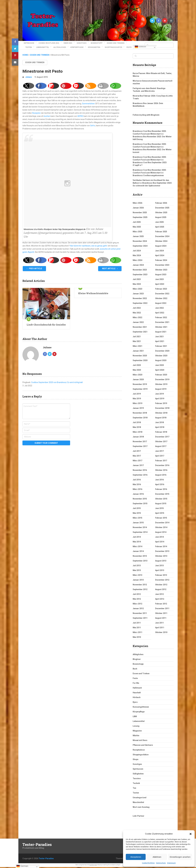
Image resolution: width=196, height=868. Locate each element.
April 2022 (160, 314)
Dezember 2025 (162, 209)
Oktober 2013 (161, 557)
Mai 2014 (137, 543)
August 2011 (161, 619)
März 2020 (137, 376)
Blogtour (137, 660)
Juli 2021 (137, 337)
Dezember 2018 (162, 409)
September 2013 (140, 562)
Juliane (29, 78)
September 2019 (140, 390)
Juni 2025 (159, 223)
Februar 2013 (161, 576)
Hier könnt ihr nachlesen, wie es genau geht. (89, 247)
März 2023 (137, 290)
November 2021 (140, 328)
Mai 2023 (137, 285)
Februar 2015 (161, 519)
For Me (136, 684)
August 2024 (161, 247)
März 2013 (137, 576)
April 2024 (160, 256)
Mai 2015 (137, 514)
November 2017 (140, 442)
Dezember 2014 (162, 524)
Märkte (136, 736)
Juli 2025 (137, 223)
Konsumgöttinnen (141, 708)
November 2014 (140, 528)
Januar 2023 (138, 295)
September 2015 (140, 504)
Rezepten (36, 114)
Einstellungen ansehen (180, 857)
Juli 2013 (137, 566)
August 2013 (161, 562)
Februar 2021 (161, 347)
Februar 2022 (161, 318)
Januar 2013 (138, 581)
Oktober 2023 (161, 271)
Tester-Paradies (37, 846)
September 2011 (140, 619)
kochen (47, 117)
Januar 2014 (138, 552)
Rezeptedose (139, 751)
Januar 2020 (138, 380)
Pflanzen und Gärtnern (143, 746)
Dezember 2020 (162, 352)
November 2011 (140, 614)
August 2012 (161, 590)
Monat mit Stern (140, 741)
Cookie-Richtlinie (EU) (49, 42)
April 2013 (160, 571)
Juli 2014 (137, 538)
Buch (135, 670)
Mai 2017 (137, 457)
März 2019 (137, 404)
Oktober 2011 (161, 614)
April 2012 (160, 600)
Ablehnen (157, 857)
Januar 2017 (138, 466)
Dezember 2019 (162, 380)
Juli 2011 (137, 624)
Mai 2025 (137, 228)
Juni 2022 (159, 309)
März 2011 (137, 633)
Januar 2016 (138, 495)
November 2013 (140, 557)
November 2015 (140, 500)
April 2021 (160, 342)
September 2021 (140, 333)
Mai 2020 (137, 371)
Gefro (93, 126)
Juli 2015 (137, 509)
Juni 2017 (159, 452)
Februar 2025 (161, 233)
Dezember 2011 (162, 609)
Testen (29, 46)
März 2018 (137, 433)
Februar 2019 (161, 404)
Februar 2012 (161, 605)
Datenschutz (161, 863)
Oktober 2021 (161, 328)
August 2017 (161, 447)
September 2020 (140, 361)
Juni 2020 (159, 366)
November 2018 (140, 414)
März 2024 (137, 261)
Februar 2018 (161, 433)
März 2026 (137, 204)
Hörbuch (137, 698)
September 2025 (140, 218)
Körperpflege (81, 46)
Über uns (69, 42)
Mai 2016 (137, 485)
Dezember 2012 (162, 581)
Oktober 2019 (161, 385)
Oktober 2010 (161, 633)
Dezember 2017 (162, 438)
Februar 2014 (161, 547)
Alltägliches (62, 46)
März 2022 (137, 318)
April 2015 (160, 514)
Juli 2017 (137, 452)
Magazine (137, 732)
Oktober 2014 (161, 528)
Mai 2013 (137, 571)
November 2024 (140, 242)
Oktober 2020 (161, 357)
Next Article (110, 269)
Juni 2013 (159, 566)
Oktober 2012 (161, 586)
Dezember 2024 (162, 237)
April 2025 (160, 228)
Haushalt (137, 694)
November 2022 (140, 299)
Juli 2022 (137, 309)
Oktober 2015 (161, 500)
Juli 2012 (137, 595)
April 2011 (160, 629)
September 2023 (140, 275)
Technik (136, 784)
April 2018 (160, 428)
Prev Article (34, 269)
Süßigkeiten (99, 46)
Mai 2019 (137, 400)
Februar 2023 (161, 290)
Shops (136, 760)
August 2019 (161, 390)
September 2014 (140, 533)
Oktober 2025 (161, 213)
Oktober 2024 (161, 242)
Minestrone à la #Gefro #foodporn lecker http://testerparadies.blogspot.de (55, 230)
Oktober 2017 (161, 442)
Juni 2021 (159, 337)
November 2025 (140, 213)
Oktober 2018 (161, 414)
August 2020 (161, 361)
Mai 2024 (137, 256)
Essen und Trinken (121, 42)
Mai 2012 (137, 600)
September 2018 (140, 419)
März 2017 (137, 462)
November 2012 (140, 586)
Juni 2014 (159, 538)
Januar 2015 (138, 524)
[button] (191, 834)
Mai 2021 (137, 342)
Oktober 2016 (161, 471)
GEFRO (80, 117)
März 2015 (137, 519)
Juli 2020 (137, 366)
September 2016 (140, 476)
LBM (135, 717)
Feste (28, 49)
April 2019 (160, 400)
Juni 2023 (159, 280)
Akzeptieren (136, 857)
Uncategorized (140, 798)
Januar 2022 (138, 323)
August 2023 (161, 275)
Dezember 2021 (162, 323)
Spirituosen (138, 770)
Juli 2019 (137, 395)
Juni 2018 (159, 423)
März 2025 (137, 233)
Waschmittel (138, 803)
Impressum (171, 863)
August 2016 (161, 476)
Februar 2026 (161, 204)
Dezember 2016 (162, 466)
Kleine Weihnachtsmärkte (93, 294)
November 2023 (140, 271)
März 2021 (137, 347)
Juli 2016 (137, 481)
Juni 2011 (159, 624)
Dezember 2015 (162, 495)
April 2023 (160, 285)
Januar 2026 (138, 209)
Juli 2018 (137, 423)
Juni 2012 (159, 595)
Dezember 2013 (162, 552)
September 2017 (140, 447)
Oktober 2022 (161, 299)
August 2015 (161, 504)
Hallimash (137, 689)
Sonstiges (84, 42)
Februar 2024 (161, 261)
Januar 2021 (138, 352)
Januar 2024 (138, 266)
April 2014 (160, 543)
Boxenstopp (101, 42)
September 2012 (140, 590)
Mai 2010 (137, 638)
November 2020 (140, 357)
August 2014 (161, 533)
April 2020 (160, 371)
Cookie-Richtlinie (148, 863)
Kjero (135, 703)
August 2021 (161, 333)
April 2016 (160, 485)
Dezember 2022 (162, 295)
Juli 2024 (137, 252)
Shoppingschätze (120, 46)
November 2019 (140, 385)
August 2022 (161, 304)
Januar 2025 (138, 237)
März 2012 (137, 605)
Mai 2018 (137, 428)
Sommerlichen (88, 105)
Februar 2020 (161, 376)
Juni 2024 (159, 252)
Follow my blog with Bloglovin (146, 116)
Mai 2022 (137, 314)
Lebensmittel (44, 46)
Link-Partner (138, 817)
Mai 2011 (137, 629)
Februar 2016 (161, 490)
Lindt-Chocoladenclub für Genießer (46, 326)
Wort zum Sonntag (141, 808)
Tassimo (137, 779)
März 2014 (137, 547)
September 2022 (140, 304)
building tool (93, 866)
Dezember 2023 (162, 266)
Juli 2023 (137, 280)
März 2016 (137, 490)
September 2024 (140, 247)
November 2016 (140, 471)
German (40, 49)
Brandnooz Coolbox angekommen (148, 176)
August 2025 (161, 218)
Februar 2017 (161, 462)
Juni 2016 (159, 481)
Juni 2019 (159, 395)
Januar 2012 (138, 609)
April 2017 (160, 457)
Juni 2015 (159, 509)
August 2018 (161, 419)
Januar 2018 (138, 438)
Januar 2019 (138, 409)
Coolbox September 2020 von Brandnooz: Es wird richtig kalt (57, 383)
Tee (134, 789)
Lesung (136, 727)
